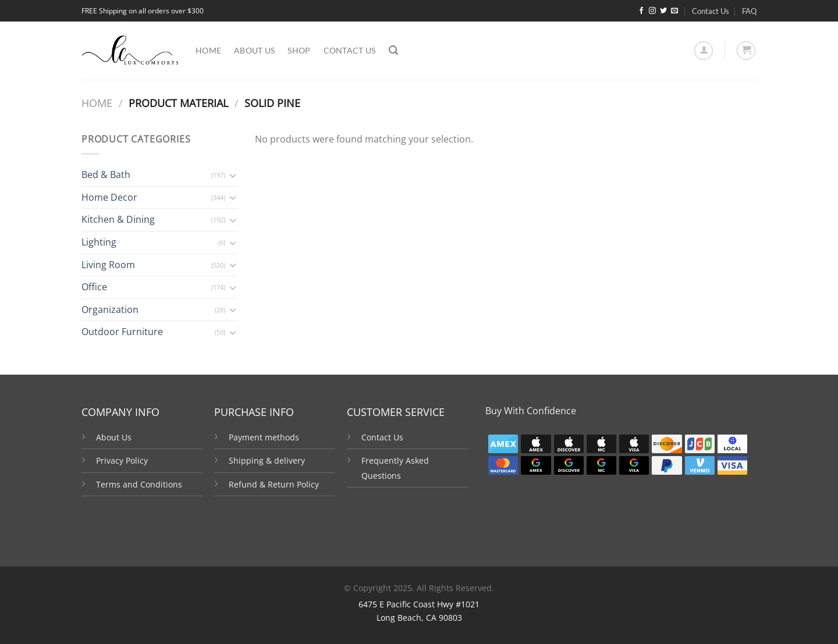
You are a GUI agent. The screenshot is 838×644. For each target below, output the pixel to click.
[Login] (704, 51)
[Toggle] (233, 175)
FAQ (749, 11)
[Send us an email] (674, 11)
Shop (299, 50)
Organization (110, 309)
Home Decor (109, 197)
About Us (114, 437)
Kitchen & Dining (118, 219)
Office (94, 287)
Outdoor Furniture (122, 332)
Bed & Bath (106, 175)
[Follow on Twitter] (663, 11)
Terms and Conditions (139, 484)
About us (254, 50)
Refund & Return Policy (274, 484)
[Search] (393, 50)
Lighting (99, 242)
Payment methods (264, 437)
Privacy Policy (122, 460)
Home (208, 50)
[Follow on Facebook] (641, 11)
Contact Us (711, 11)
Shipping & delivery (267, 460)
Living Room (108, 265)
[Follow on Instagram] (652, 11)
